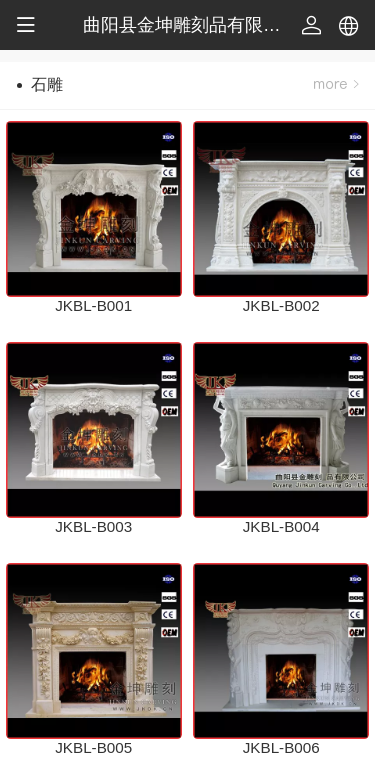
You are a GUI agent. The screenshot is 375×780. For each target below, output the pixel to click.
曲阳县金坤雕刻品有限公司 (191, 25)
